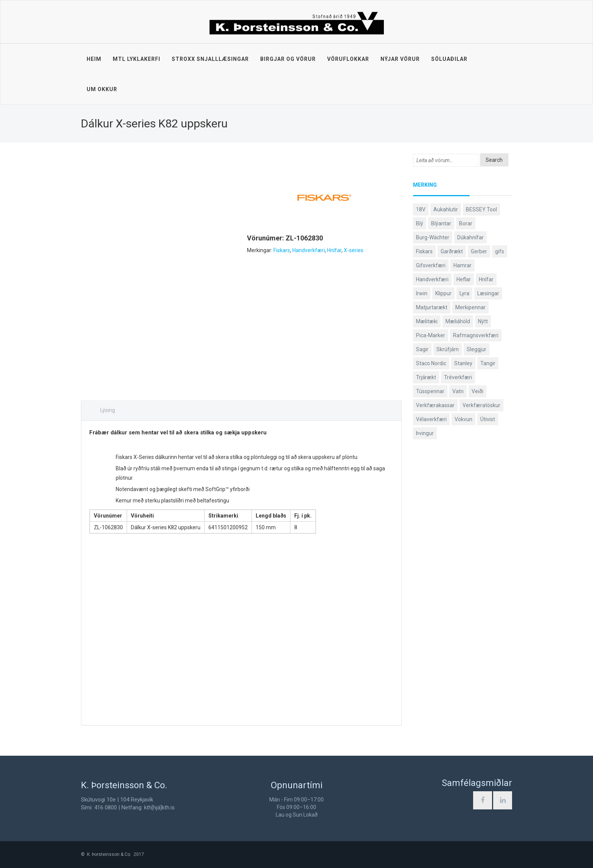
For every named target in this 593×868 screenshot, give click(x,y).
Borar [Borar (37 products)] (466, 223)
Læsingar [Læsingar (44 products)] (488, 293)
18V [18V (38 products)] (421, 209)
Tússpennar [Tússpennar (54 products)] (430, 391)
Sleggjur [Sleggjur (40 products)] (477, 349)
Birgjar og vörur (288, 59)
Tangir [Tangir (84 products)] (488, 363)
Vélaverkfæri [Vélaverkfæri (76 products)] (431, 419)
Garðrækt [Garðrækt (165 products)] (452, 251)
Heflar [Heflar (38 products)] (464, 279)
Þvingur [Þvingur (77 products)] (425, 433)
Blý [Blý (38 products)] (420, 223)
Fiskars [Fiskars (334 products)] (424, 251)
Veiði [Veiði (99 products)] (477, 391)
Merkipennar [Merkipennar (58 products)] (470, 307)
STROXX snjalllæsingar (210, 59)
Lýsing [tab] (108, 410)
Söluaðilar (449, 59)
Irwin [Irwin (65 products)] (422, 293)
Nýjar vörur (400, 59)
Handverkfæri (309, 250)
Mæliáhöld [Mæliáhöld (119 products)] (458, 321)
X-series (354, 250)
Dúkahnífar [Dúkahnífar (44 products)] (470, 237)
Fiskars (282, 250)
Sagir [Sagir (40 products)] (422, 349)
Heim (94, 59)
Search (494, 160)
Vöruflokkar (348, 59)
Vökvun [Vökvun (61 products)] (463, 419)
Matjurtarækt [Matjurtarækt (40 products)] (432, 307)
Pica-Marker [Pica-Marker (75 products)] (431, 335)
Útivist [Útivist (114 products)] (488, 419)
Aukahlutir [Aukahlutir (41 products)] (446, 209)
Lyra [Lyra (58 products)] (464, 293)
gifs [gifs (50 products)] (500, 251)
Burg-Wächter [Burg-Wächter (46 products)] (433, 237)
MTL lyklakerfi (137, 59)
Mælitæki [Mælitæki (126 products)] (427, 321)
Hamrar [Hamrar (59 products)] (463, 265)
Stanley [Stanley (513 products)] (463, 363)
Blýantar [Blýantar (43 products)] (441, 223)
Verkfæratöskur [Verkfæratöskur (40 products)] (481, 405)
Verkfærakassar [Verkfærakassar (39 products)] (435, 405)
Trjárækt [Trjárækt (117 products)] (426, 377)
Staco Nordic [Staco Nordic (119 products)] (431, 363)
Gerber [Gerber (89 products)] (479, 251)
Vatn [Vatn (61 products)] (458, 391)
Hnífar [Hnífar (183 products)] (486, 279)
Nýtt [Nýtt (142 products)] (483, 321)
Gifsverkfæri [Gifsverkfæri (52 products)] (431, 265)
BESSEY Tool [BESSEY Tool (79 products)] (481, 209)
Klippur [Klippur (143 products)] (443, 293)
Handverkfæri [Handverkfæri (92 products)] (432, 279)
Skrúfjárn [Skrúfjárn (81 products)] (448, 349)
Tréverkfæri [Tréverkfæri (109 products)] (458, 377)
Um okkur (102, 89)
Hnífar (334, 250)
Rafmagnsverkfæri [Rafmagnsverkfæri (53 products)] (476, 335)
